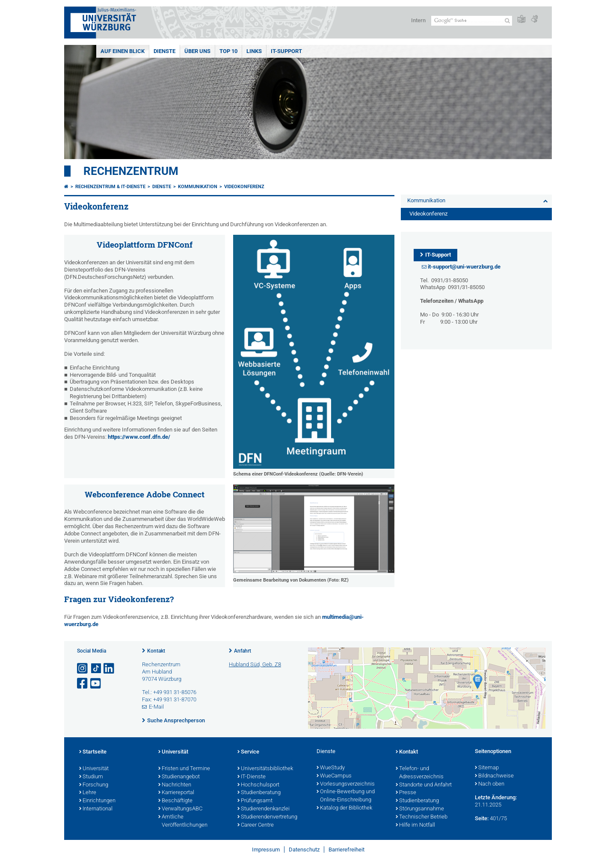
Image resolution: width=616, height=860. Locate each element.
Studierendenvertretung (267, 817)
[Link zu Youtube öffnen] (96, 684)
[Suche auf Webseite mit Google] (472, 21)
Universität (94, 769)
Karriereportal (176, 793)
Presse (406, 793)
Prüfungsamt (255, 801)
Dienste (164, 51)
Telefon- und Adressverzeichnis (420, 773)
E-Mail (156, 707)
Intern (418, 20)
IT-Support (286, 51)
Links (254, 51)
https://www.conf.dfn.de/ (139, 437)
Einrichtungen (97, 801)
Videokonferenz (244, 187)
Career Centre (256, 825)
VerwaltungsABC (180, 809)
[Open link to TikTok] (96, 669)
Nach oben (490, 784)
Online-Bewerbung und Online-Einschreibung (346, 796)
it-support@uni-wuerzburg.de (464, 267)
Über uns (197, 51)
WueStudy (331, 768)
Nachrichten (175, 785)
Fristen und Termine (184, 769)
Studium (91, 777)
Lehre (88, 793)
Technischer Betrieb (422, 817)
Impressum (266, 850)
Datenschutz (304, 850)
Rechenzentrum (131, 171)
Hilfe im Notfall (415, 825)
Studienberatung (259, 793)
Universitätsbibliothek (265, 769)
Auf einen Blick (123, 51)
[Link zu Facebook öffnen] (83, 684)
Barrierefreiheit (346, 850)
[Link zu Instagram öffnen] (83, 669)
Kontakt (156, 651)
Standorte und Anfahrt (424, 785)
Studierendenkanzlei (264, 809)
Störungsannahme (420, 809)
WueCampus (334, 776)
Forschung (94, 785)
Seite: (482, 818)
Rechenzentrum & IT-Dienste (110, 187)
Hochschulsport (258, 785)
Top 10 (228, 51)
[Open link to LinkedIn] (110, 669)
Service (248, 752)
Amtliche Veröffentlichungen (183, 821)
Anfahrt (243, 651)
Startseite (93, 752)
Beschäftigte (175, 801)
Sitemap (487, 768)
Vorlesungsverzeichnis (346, 784)
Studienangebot (179, 777)
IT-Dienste (252, 777)
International (96, 809)
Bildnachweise (494, 776)
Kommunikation (198, 187)
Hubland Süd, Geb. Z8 (255, 664)
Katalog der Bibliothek (344, 808)
